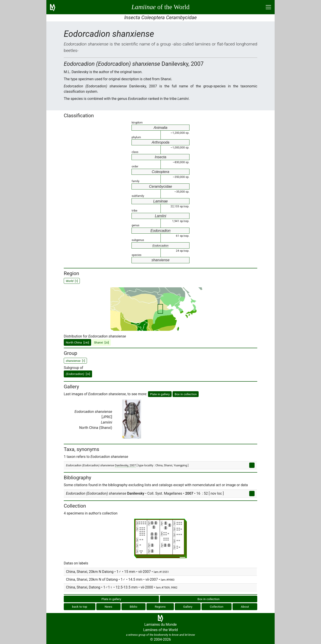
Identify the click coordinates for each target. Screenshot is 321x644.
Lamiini (161, 216)
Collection (217, 607)
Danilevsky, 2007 (125, 465)
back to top (80, 607)
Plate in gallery (160, 394)
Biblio (134, 607)
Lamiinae (161, 201)
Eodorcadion (160, 231)
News (108, 607)
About (245, 607)
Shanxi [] (102, 342)
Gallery (188, 607)
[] (78, 374)
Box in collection (186, 394)
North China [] (77, 342)
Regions (160, 607)
